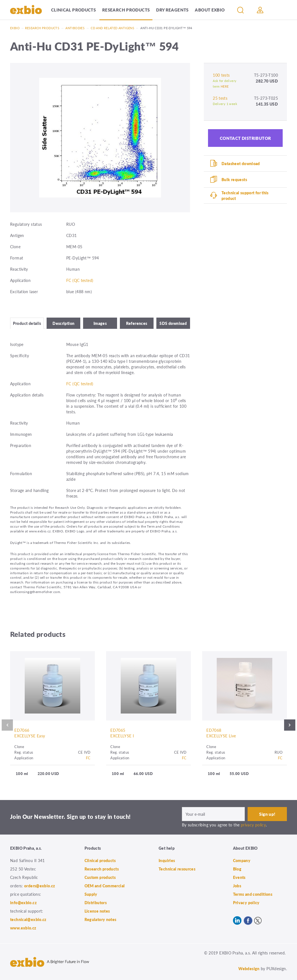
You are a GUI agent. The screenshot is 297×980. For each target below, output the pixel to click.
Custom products (100, 877)
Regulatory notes (100, 919)
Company (242, 860)
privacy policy (253, 825)
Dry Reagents (172, 10)
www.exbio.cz (23, 928)
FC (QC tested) (80, 280)
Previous (7, 725)
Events (239, 877)
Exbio (15, 28)
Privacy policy (246, 902)
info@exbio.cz (23, 902)
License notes (97, 911)
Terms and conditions (253, 894)
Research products (126, 10)
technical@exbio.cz (28, 919)
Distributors (96, 902)
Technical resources (177, 869)
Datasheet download (241, 163)
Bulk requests (234, 179)
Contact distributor (245, 138)
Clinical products (73, 10)
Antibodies (75, 28)
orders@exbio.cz (40, 886)
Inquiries (167, 860)
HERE (225, 86)
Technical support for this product (245, 195)
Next (290, 725)
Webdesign (249, 968)
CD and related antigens (112, 28)
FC (88, 758)
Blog (237, 869)
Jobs (237, 886)
